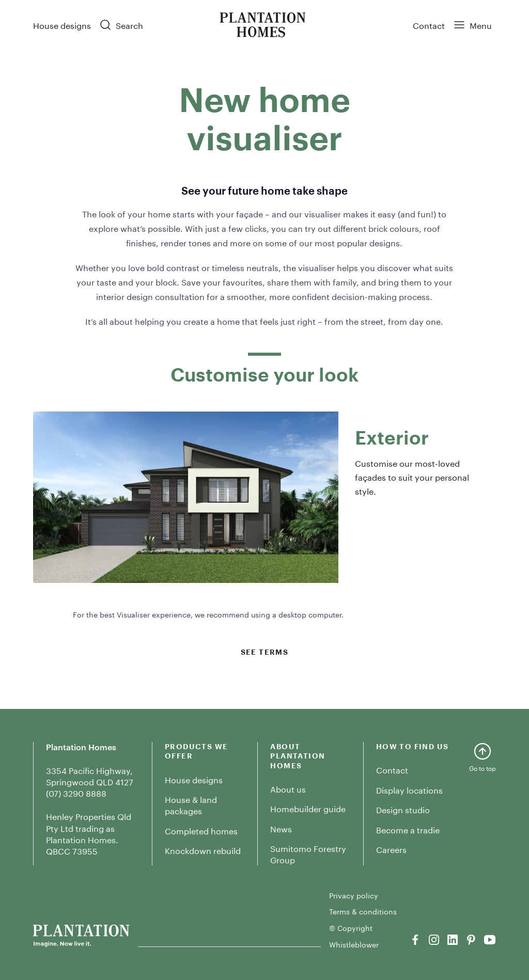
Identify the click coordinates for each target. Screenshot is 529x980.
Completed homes (201, 830)
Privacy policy (354, 895)
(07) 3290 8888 (76, 792)
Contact (429, 25)
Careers (391, 849)
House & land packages (191, 804)
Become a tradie (408, 829)
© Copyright (351, 928)
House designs (62, 25)
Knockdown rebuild (203, 850)
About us (288, 788)
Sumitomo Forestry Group (308, 853)
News (281, 828)
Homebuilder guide (308, 808)
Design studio (403, 809)
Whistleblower (354, 944)
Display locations (409, 789)
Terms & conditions (363, 911)
